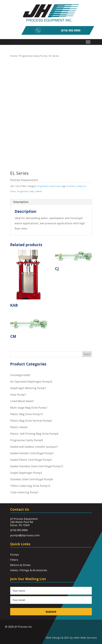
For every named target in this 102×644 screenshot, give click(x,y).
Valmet (39, 191)
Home (14, 56)
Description (21, 202)
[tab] (51, 202)
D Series (70, 186)
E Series (79, 186)
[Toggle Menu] (88, 42)
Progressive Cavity (26, 191)
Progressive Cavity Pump (33, 56)
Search (87, 354)
